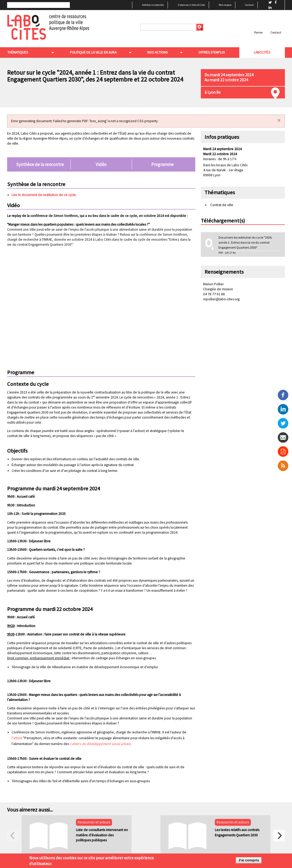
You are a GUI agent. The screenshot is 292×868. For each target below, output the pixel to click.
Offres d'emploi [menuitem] (212, 52)
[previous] (13, 836)
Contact (249, 5)
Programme (162, 164)
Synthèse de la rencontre (40, 164)
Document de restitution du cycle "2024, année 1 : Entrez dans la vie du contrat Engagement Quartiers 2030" (245, 242)
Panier (259, 32)
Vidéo (101, 164)
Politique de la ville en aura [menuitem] (93, 52)
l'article (17, 738)
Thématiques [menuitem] (18, 52)
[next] (279, 836)
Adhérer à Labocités (153, 5)
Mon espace (225, 5)
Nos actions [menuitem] (157, 52)
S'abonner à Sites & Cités (191, 5)
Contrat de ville (222, 205)
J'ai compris (249, 860)
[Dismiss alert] (279, 120)
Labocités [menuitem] (262, 52)
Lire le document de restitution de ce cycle (44, 195)
